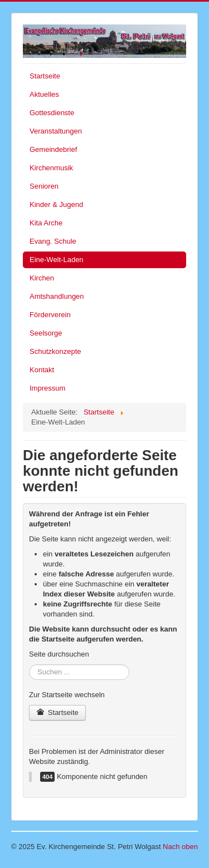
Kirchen (42, 278)
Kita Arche (46, 223)
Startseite (45, 76)
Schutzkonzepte (55, 351)
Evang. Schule (53, 241)
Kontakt (42, 370)
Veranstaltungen (56, 131)
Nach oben (180, 847)
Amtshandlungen (57, 296)
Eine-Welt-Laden (57, 260)
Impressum (47, 388)
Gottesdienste (52, 113)
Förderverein (50, 315)
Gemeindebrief (53, 149)
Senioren (44, 186)
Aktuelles (44, 94)
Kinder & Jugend (56, 204)
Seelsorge (46, 333)
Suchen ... (29, 665)
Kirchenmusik (51, 168)
